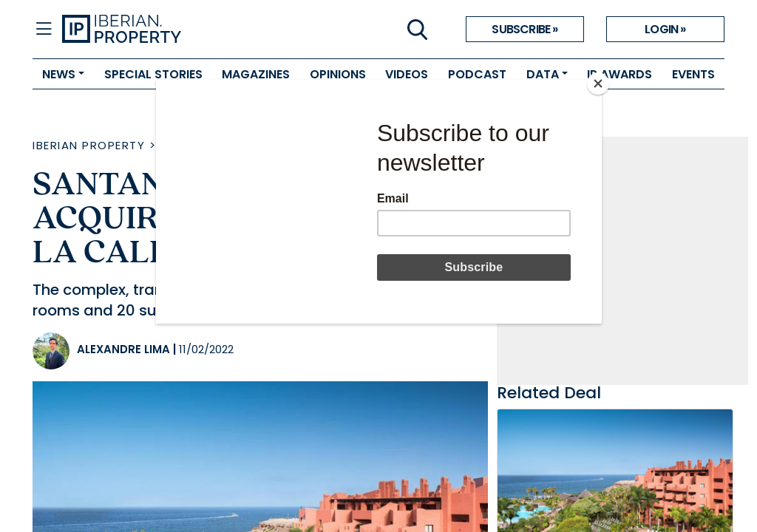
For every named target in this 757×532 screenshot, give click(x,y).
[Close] (598, 83)
